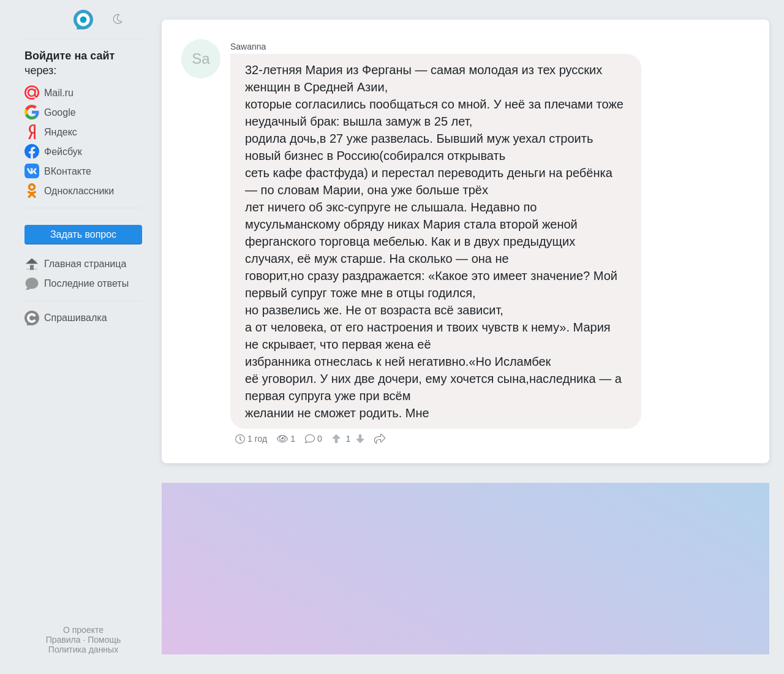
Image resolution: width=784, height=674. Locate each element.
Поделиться (380, 437)
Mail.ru (49, 93)
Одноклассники (69, 191)
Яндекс (51, 132)
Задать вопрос (83, 234)
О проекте (83, 630)
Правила (63, 640)
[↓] (359, 439)
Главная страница (75, 264)
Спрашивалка (66, 318)
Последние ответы (77, 284)
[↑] (338, 439)
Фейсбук (53, 151)
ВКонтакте (58, 171)
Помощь (104, 640)
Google (50, 112)
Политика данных (83, 649)
